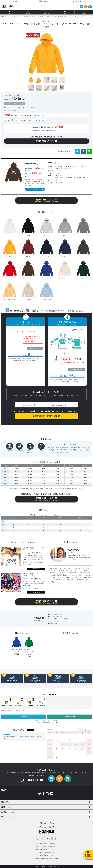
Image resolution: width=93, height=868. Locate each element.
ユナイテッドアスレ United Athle (14, 103)
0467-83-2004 (32, 780)
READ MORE (35, 569)
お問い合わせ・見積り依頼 (45, 416)
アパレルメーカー (55, 621)
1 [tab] (23, 660)
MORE (52, 695)
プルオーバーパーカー (56, 617)
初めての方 (69, 717)
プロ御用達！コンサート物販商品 (59, 619)
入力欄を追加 (34, 349)
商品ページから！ (21, 710)
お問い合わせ (22, 717)
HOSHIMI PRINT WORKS (8, 7)
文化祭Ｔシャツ (54, 623)
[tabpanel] (17, 647)
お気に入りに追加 (66, 151)
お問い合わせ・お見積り (46, 827)
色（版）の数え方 (80, 329)
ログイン (77, 1)
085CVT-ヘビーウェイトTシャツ (32, 588)
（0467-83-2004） (52, 847)
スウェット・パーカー (56, 614)
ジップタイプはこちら (11, 111)
